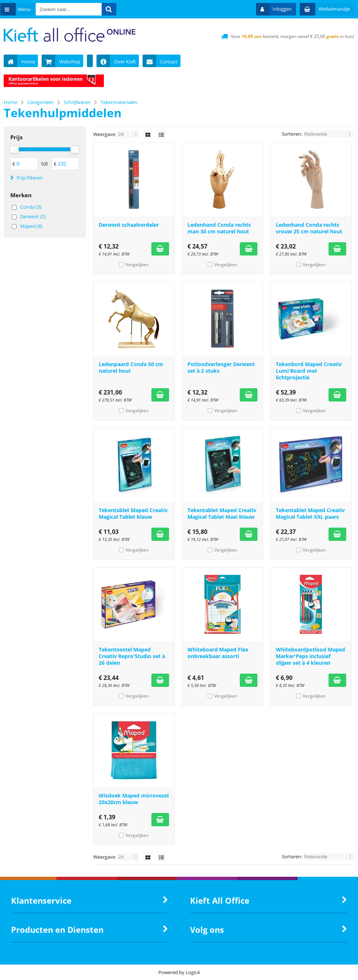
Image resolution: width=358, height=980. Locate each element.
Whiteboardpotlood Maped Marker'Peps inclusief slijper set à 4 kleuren (310, 656)
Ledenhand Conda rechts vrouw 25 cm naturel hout (309, 228)
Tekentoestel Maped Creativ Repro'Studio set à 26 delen (132, 656)
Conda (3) (31, 207)
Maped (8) (31, 226)
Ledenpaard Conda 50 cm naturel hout (131, 367)
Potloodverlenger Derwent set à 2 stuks (221, 367)
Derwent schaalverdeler (129, 225)
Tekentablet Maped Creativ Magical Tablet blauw (133, 513)
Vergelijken (137, 265)
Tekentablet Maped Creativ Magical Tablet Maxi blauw (222, 513)
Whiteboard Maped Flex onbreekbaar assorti (218, 653)
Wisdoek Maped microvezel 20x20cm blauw (134, 799)
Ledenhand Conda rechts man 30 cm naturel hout (219, 228)
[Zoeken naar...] (115, 9)
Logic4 (193, 972)
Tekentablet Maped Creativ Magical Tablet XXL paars (310, 513)
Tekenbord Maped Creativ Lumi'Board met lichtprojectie (309, 371)
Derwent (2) (33, 216)
